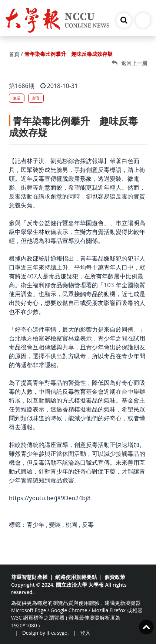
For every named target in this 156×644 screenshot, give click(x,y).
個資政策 (115, 577)
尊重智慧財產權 (29, 577)
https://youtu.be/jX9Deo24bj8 (50, 498)
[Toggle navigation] (143, 20)
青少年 (36, 525)
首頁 (14, 54)
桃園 (72, 525)
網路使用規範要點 (76, 577)
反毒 (88, 525)
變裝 (55, 525)
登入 (85, 633)
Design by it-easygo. (46, 633)
